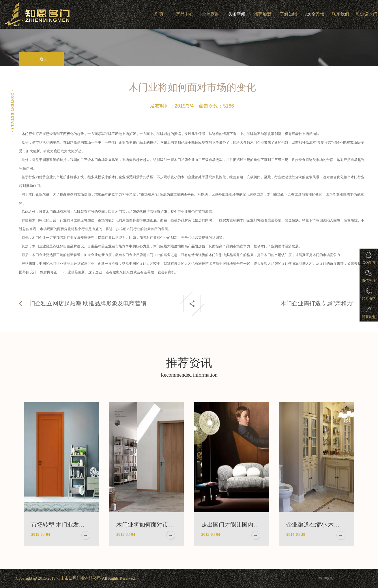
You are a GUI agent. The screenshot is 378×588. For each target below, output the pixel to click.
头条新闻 (237, 14)
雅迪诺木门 (367, 14)
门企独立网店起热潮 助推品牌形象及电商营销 (88, 303)
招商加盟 (263, 14)
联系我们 (340, 14)
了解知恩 (289, 14)
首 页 (159, 14)
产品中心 (185, 14)
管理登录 (326, 578)
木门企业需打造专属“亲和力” (318, 303)
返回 (41, 59)
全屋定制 (211, 14)
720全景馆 (315, 14)
